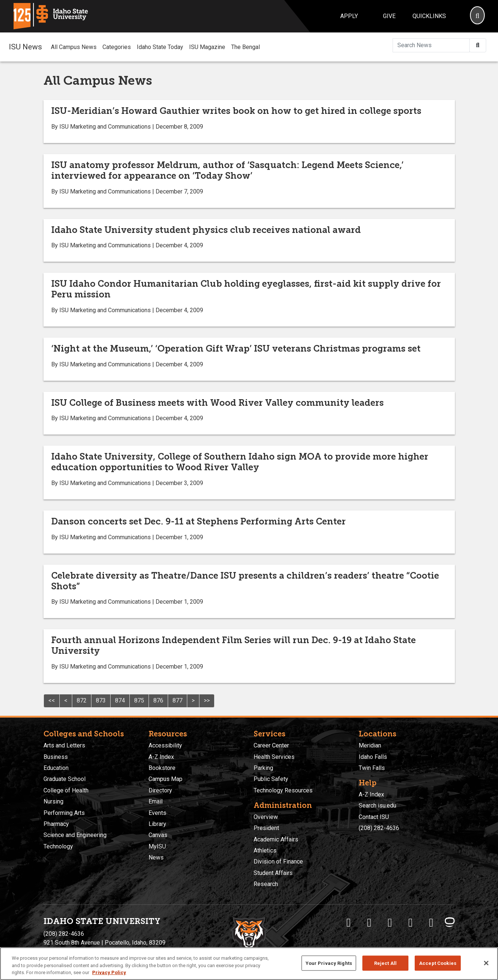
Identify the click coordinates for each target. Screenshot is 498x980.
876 (158, 700)
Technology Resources (283, 790)
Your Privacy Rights (329, 963)
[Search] (477, 16)
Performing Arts (64, 813)
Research (266, 884)
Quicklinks (429, 16)
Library (157, 824)
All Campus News (74, 47)
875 (139, 700)
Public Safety (271, 779)
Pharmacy (56, 824)
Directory (160, 790)
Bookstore (162, 768)
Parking (263, 768)
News (156, 857)
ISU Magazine (207, 47)
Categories (117, 47)
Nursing (53, 801)
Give (389, 16)
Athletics (265, 850)
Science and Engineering (75, 835)
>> (207, 700)
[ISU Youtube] (411, 923)
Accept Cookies (438, 963)
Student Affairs (273, 873)
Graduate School (65, 779)
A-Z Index (161, 757)
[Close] (486, 963)
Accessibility (165, 745)
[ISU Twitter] (369, 923)
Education (56, 768)
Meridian (370, 745)
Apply (349, 16)
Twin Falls (372, 768)
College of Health (66, 790)
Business (56, 757)
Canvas (158, 835)
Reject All (385, 963)
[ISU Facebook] (349, 923)
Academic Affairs (276, 839)
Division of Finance (278, 862)
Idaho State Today (160, 47)
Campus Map (166, 779)
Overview (266, 817)
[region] (249, 964)
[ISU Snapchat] (431, 923)
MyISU (157, 846)
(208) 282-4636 (379, 828)
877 (177, 700)
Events (157, 813)
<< (52, 700)
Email (156, 801)
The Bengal (245, 47)
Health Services (274, 757)
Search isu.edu (377, 805)
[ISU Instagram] (390, 923)
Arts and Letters (64, 745)
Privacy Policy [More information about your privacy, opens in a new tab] (109, 972)
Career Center (271, 745)
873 (101, 700)
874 (120, 700)
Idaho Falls (373, 757)
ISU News (25, 47)
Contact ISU (374, 817)
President (266, 828)
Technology (58, 846)
